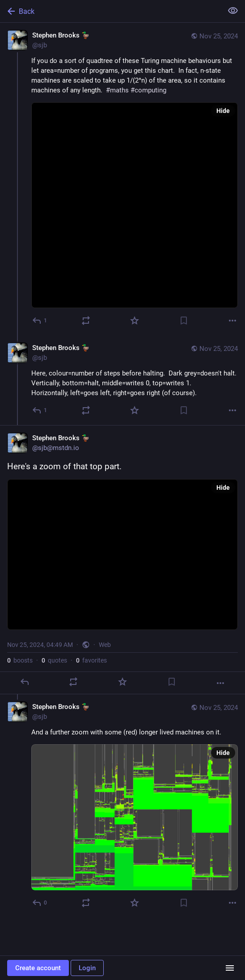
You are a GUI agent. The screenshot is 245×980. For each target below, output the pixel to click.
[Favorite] (135, 321)
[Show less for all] (233, 11)
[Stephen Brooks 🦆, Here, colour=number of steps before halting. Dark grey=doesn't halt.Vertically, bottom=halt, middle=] (122, 380)
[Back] (110, 11)
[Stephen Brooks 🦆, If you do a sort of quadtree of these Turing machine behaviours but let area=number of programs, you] (122, 179)
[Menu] (230, 968)
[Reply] (40, 321)
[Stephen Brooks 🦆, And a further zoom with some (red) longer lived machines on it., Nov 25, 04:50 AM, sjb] (122, 806)
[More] (232, 321)
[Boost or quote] (86, 321)
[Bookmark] (184, 321)
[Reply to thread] (40, 410)
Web (105, 645)
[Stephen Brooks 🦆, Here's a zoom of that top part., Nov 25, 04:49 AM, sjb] (122, 560)
